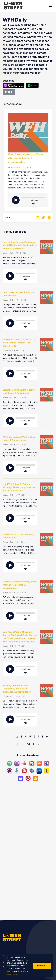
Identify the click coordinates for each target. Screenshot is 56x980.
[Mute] (33, 203)
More (9, 92)
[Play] (16, 200)
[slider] (33, 197)
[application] (33, 199)
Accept (42, 966)
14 (29, 744)
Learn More (12, 974)
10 (18, 744)
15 (34, 744)
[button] (50, 5)
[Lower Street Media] (13, 6)
